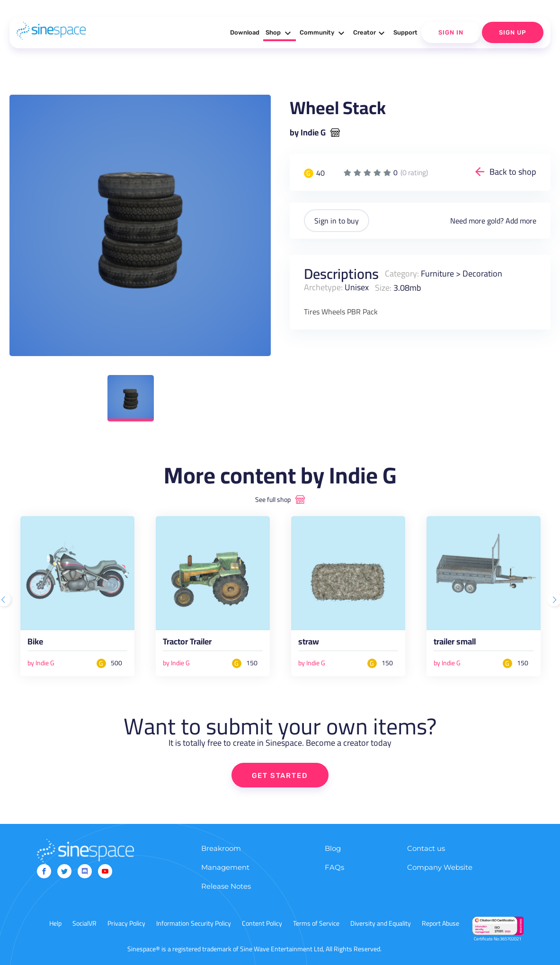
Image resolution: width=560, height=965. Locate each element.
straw (309, 643)
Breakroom (221, 848)
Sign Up (513, 32)
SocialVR (84, 923)
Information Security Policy (194, 923)
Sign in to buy (337, 221)
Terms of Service (316, 923)
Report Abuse (440, 923)
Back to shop (513, 172)
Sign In (451, 32)
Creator (370, 33)
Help (55, 923)
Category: (402, 273)
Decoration (482, 273)
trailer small (455, 643)
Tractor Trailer (187, 643)
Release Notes (226, 886)
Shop (280, 33)
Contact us (426, 848)
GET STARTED (280, 776)
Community (323, 33)
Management (225, 867)
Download (245, 32)
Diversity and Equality (381, 923)
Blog (333, 848)
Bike (35, 643)
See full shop (273, 500)
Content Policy (262, 923)
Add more (521, 221)
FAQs (334, 867)
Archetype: (323, 287)
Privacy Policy (126, 923)
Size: (383, 287)
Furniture (437, 273)
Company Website (440, 867)
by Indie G (308, 133)
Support (405, 32)
